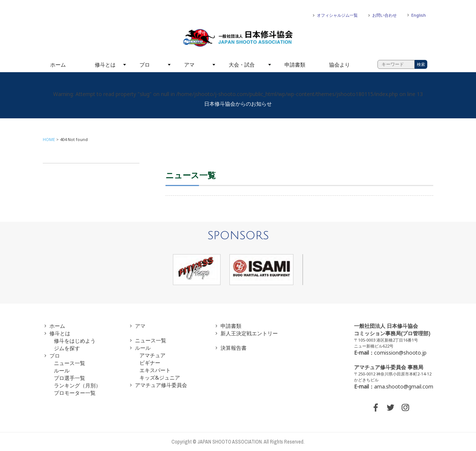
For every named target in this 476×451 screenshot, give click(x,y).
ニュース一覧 (70, 363)
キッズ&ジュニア (160, 378)
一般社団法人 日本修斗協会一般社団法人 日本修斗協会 (238, 38)
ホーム (58, 65)
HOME (49, 139)
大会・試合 (242, 65)
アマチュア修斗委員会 (161, 385)
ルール (62, 370)
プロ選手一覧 (70, 378)
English (419, 15)
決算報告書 (234, 348)
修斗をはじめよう (75, 341)
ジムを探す (67, 348)
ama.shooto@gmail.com (404, 386)
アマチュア (152, 355)
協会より (340, 65)
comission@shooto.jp (400, 353)
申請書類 (295, 65)
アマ (189, 65)
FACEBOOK (376, 407)
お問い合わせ (385, 15)
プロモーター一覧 (75, 393)
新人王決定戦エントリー (249, 333)
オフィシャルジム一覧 (337, 15)
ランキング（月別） (77, 385)
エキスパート (155, 370)
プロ (145, 65)
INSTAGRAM (405, 407)
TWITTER (390, 407)
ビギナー (150, 363)
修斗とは (105, 65)
